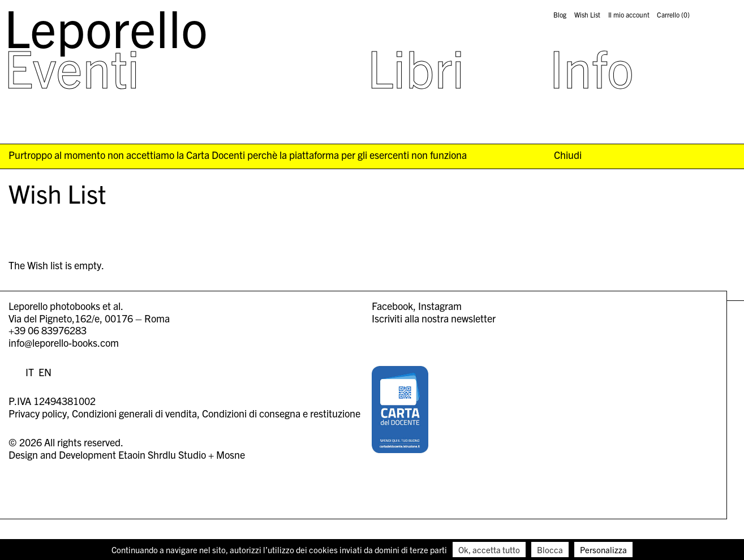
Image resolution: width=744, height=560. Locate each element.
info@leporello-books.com (64, 343)
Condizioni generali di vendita (134, 413)
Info (592, 67)
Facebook (392, 306)
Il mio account (629, 15)
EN (45, 372)
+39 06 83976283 (48, 330)
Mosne (231, 455)
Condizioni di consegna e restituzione (281, 413)
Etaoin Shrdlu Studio (162, 455)
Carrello (673, 15)
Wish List (587, 15)
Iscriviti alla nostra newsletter (434, 318)
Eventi (72, 67)
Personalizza (603, 550)
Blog (560, 15)
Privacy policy (38, 413)
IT (30, 372)
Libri (416, 67)
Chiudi (568, 155)
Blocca (550, 550)
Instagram (440, 306)
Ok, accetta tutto (489, 550)
